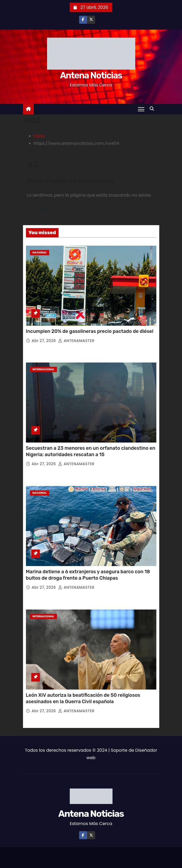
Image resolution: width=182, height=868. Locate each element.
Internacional (43, 369)
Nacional (40, 252)
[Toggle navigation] (141, 109)
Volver (43, 210)
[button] (153, 109)
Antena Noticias (91, 75)
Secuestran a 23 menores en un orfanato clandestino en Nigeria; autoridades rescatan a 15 (91, 451)
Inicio (39, 136)
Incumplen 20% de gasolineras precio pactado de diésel (90, 331)
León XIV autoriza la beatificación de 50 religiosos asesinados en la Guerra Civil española (83, 698)
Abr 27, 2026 (44, 341)
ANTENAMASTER (76, 341)
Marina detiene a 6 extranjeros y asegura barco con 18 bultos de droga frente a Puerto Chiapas (88, 575)
